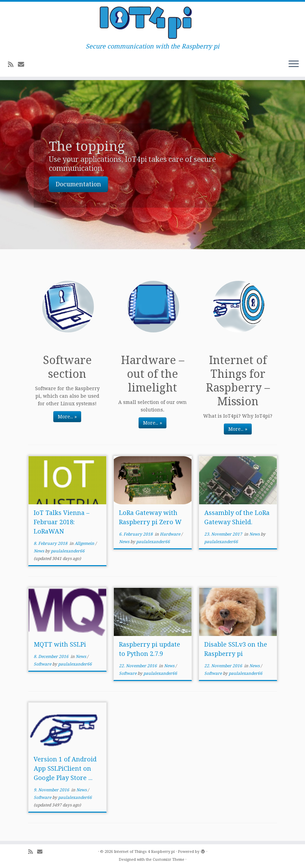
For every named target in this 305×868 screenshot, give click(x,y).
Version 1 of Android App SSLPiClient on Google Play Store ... (65, 768)
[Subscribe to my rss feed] (13, 64)
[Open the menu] (294, 64)
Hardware (171, 534)
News (39, 551)
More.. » (67, 417)
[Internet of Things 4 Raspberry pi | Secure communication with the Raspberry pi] (152, 22)
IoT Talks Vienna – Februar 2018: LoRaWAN (62, 522)
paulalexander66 (68, 551)
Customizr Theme (168, 860)
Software (43, 664)
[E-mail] (23, 64)
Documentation (78, 184)
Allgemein (85, 543)
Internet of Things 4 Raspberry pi (144, 852)
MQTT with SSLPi (60, 644)
